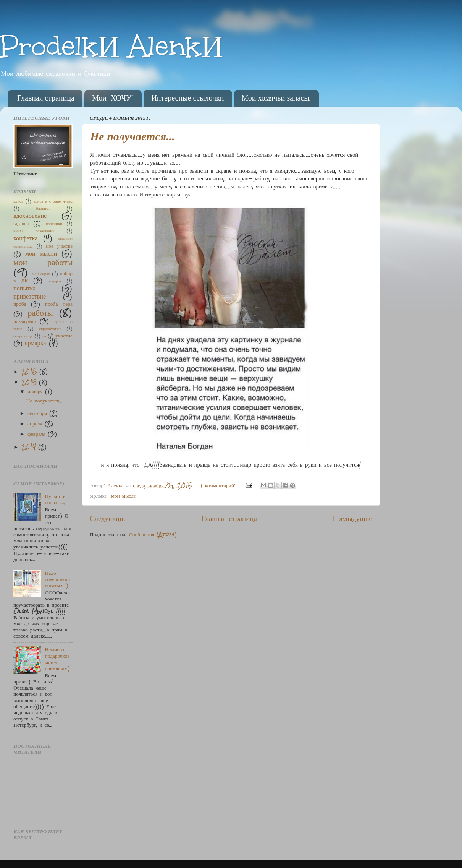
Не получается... (132, 136)
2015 (30, 382)
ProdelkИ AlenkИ (112, 46)
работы (40, 312)
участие (64, 335)
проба (20, 304)
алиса (18, 201)
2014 (30, 447)
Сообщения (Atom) (153, 534)
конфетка (25, 238)
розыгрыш (25, 321)
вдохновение (30, 215)
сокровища (23, 336)
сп (44, 336)
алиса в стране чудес (53, 201)
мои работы (43, 262)
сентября (38, 413)
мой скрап (41, 273)
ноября (36, 391)
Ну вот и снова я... (55, 499)
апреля (36, 423)
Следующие (108, 518)
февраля (38, 434)
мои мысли (124, 496)
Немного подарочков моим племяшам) (57, 659)
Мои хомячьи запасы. (276, 98)
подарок (55, 281)
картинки (54, 223)
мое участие (59, 246)
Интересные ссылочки (187, 98)
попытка (24, 288)
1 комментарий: (219, 485)
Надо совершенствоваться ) (57, 579)
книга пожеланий (34, 231)
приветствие (30, 296)
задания (21, 223)
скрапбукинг (50, 329)
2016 (30, 371)
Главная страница (46, 98)
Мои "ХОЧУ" (113, 98)
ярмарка (36, 342)
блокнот (43, 208)
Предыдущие (352, 518)
